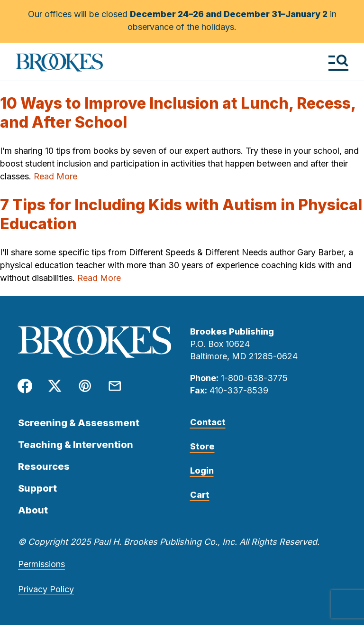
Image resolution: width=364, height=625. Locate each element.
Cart (200, 495)
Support (37, 488)
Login (202, 471)
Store (202, 446)
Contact (208, 422)
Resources (44, 466)
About (33, 510)
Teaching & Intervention (76, 445)
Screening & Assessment (79, 423)
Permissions (41, 564)
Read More (55, 176)
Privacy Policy (46, 589)
